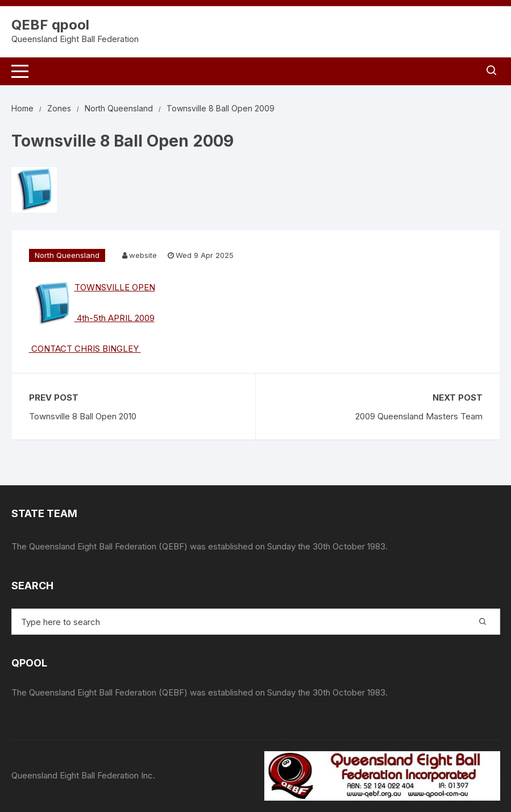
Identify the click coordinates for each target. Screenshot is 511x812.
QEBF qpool (50, 25)
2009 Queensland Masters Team (419, 416)
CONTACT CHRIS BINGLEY (85, 349)
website (143, 255)
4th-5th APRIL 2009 (115, 318)
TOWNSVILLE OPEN (115, 287)
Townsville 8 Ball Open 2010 (83, 416)
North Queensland (67, 255)
